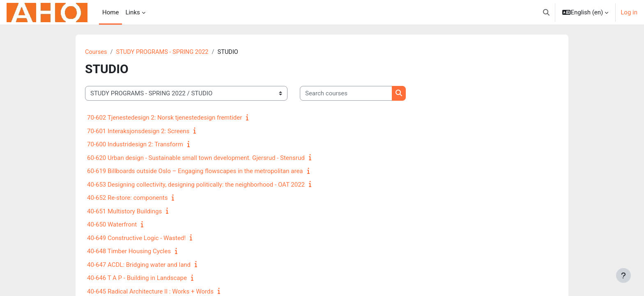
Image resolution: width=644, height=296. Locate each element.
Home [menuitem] (110, 12)
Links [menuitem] (132, 12)
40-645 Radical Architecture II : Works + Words (150, 292)
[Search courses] (346, 94)
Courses (96, 52)
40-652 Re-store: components (127, 198)
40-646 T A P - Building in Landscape (137, 278)
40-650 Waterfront (112, 225)
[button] (546, 12)
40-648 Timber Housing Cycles (129, 252)
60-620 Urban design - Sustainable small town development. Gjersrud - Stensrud (196, 158)
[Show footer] (623, 275)
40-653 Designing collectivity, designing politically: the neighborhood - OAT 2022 (196, 185)
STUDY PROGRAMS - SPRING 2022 (164, 52)
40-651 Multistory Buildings (124, 212)
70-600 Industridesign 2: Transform (135, 145)
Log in (629, 12)
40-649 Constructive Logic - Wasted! (136, 238)
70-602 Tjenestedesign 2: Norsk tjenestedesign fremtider (164, 118)
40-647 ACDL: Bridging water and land (139, 265)
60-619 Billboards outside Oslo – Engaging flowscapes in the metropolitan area (195, 171)
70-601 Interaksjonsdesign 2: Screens (138, 132)
